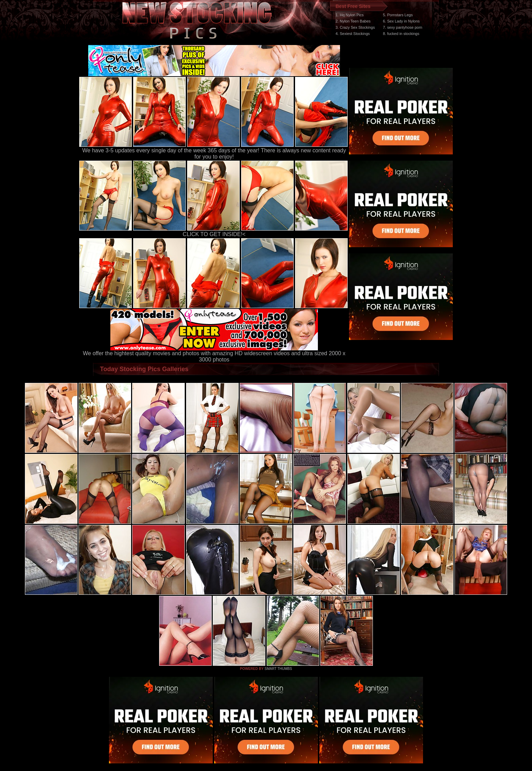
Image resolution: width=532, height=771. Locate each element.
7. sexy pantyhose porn (403, 27)
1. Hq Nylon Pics (350, 15)
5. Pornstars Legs (398, 15)
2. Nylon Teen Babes (353, 21)
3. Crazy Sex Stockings (355, 27)
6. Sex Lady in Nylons (401, 21)
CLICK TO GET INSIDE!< (214, 234)
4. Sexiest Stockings (353, 34)
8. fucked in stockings (401, 34)
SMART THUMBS (278, 669)
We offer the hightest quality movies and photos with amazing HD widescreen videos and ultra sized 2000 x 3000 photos (214, 354)
